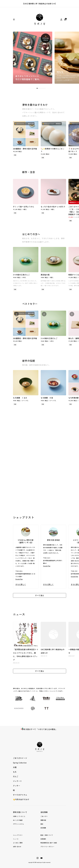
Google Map (19, 579)
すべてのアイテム (20, 795)
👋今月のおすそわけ (21, 799)
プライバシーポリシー (47, 847)
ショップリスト (18, 835)
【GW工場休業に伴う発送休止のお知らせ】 (39, 4)
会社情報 (44, 812)
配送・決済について (47, 835)
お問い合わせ (17, 847)
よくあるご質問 (18, 843)
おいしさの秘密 (18, 820)
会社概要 (43, 828)
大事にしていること (19, 816)
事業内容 (43, 820)
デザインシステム (18, 824)
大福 (15, 767)
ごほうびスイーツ (20, 758)
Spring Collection (20, 763)
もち (15, 772)
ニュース (16, 839)
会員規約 (43, 839)
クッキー (17, 786)
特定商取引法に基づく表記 (49, 843)
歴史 (42, 824)
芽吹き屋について (20, 812)
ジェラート (17, 781)
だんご (16, 776)
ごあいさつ (44, 816)
